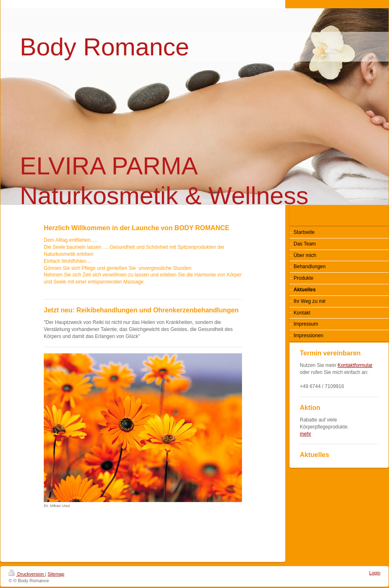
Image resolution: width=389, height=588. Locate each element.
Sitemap (56, 574)
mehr (305, 434)
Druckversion (27, 574)
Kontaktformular (355, 365)
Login (375, 573)
